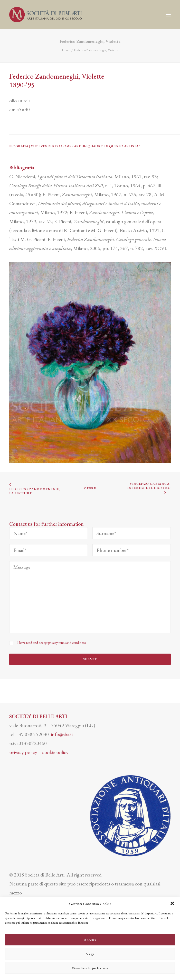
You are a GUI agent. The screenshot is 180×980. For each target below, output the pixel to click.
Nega (90, 954)
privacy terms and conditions (67, 643)
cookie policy (55, 752)
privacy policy (23, 752)
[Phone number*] (132, 550)
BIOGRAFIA (19, 146)
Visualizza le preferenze (90, 968)
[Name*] (49, 533)
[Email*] (49, 550)
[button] (172, 903)
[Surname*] (132, 533)
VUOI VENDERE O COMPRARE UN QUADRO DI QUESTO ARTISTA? (85, 146)
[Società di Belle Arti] (45, 15)
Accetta (90, 940)
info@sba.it (62, 734)
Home (66, 50)
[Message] (90, 597)
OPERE (90, 488)
